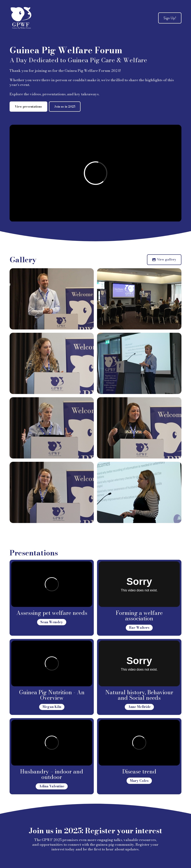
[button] (164, 260)
